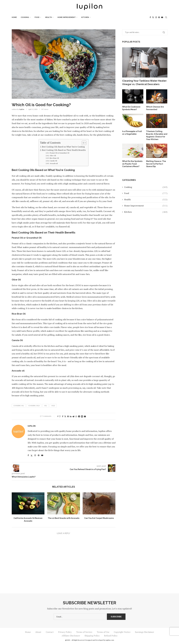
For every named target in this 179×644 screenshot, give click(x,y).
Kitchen (85, 17)
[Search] (166, 17)
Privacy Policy (65, 632)
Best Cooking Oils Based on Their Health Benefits (64, 150)
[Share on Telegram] (79, 416)
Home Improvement (67, 17)
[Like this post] (60, 416)
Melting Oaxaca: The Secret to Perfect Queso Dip (156, 164)
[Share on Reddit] (73, 416)
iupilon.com (110, 640)
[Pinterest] (159, 17)
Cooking (25, 17)
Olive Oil (53, 156)
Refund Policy (111, 636)
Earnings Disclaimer (145, 632)
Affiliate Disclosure (71, 636)
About (38, 632)
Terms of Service (84, 632)
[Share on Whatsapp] (76, 416)
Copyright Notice (122, 632)
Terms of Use (103, 632)
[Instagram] (156, 17)
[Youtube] (162, 17)
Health (48, 17)
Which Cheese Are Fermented (155, 108)
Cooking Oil (19, 406)
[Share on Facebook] (63, 416)
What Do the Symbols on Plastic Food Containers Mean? (132, 164)
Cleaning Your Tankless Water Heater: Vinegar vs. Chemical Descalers (145, 82)
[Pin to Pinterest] (68, 416)
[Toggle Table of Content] (83, 143)
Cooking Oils (34, 406)
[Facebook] (150, 17)
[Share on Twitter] (65, 416)
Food (37, 17)
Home (14, 17)
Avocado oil (54, 163)
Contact (50, 632)
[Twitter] (153, 17)
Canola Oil (53, 161)
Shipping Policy (92, 636)
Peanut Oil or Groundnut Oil (59, 153)
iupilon (22, 109)
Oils (53, 406)
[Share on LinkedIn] (71, 416)
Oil (46, 406)
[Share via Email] (85, 416)
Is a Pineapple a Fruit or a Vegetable (132, 133)
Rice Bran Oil (54, 158)
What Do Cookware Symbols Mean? (131, 108)
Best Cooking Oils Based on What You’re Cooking (63, 147)
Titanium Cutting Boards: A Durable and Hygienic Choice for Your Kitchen (157, 135)
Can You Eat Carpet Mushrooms (99, 518)
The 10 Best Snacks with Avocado (64, 518)
